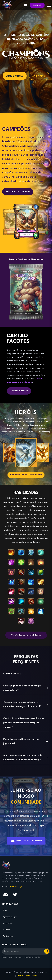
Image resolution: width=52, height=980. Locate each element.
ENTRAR (37, 5)
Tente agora (8, 936)
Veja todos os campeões (18, 192)
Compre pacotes (19, 391)
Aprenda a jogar (10, 917)
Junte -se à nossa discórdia (27, 841)
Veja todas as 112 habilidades (26, 635)
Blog (5, 910)
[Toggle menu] (49, 5)
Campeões (8, 923)
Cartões (7, 930)
